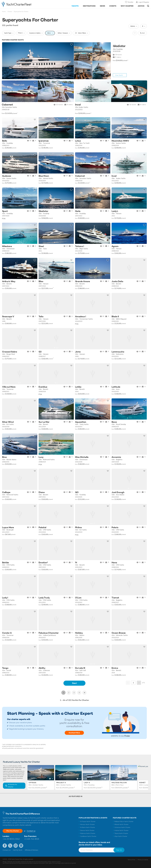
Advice (141, 6)
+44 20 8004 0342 (11, 839)
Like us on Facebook (5, 846)
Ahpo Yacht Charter (121, 836)
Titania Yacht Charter (121, 833)
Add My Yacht (18, 850)
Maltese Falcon (119, 783)
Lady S (87, 783)
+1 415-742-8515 (32, 839)
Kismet (142, 783)
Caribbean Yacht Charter (88, 836)
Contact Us (7, 850)
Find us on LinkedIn (21, 846)
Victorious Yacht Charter (122, 827)
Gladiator (119, 46)
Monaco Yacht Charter (88, 824)
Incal (78, 105)
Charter (10, 12)
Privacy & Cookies (143, 860)
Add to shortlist (72, 44)
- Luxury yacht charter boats (23, 4)
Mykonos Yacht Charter (88, 833)
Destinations (89, 6)
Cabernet (7, 105)
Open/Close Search (148, 6)
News (103, 6)
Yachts (75, 6)
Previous (128, 683)
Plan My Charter (13, 831)
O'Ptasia (32, 783)
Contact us (31, 831)
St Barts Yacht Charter (88, 827)
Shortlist (130, 2)
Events (113, 6)
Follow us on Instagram (16, 846)
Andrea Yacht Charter (121, 830)
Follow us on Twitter (10, 846)
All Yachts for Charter (12, 786)
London (6, 836)
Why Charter (127, 6)
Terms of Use (131, 860)
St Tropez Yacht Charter (88, 821)
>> (84, 693)
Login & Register (144, 2)
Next (74, 683)
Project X (61, 783)
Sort (143, 33)
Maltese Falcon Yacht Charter (124, 821)
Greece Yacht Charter (87, 830)
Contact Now (74, 733)
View (119, 75)
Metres (133, 26)
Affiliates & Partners (31, 850)
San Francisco (30, 836)
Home (4, 12)
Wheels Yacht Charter (121, 824)
